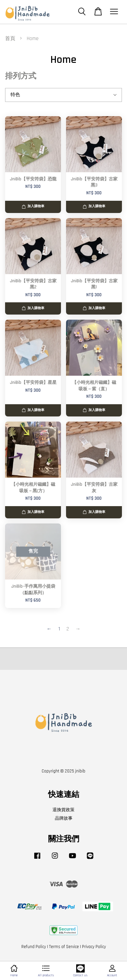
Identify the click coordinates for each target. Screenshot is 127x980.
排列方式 (21, 76)
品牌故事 (64, 818)
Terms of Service (64, 947)
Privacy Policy (94, 947)
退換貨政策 (63, 810)
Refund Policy (34, 947)
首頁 (10, 39)
